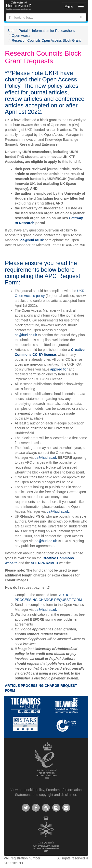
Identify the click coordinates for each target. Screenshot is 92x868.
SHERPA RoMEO (45, 563)
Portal (23, 31)
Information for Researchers (53, 31)
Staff (11, 31)
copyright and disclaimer (58, 795)
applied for (59, 369)
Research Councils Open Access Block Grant (46, 40)
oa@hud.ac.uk (32, 240)
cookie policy (34, 790)
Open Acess (21, 36)
